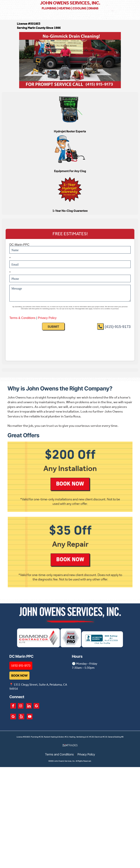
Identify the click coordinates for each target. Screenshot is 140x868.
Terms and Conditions (59, 758)
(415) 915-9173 (21, 669)
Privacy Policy (86, 758)
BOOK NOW (19, 679)
